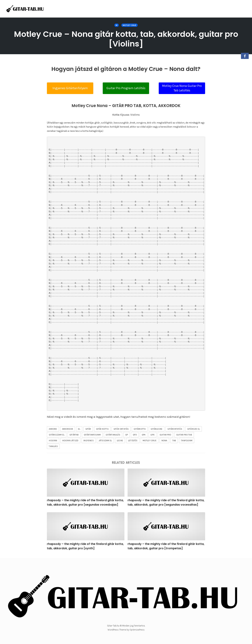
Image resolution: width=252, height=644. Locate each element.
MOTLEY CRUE (129, 25)
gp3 (135, 435)
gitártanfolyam (92, 435)
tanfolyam (187, 441)
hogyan (53, 441)
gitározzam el (57, 435)
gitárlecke (157, 429)
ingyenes (89, 441)
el (79, 429)
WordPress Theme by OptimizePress (126, 630)
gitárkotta (140, 429)
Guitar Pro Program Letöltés (126, 88)
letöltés (133, 441)
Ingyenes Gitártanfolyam (70, 88)
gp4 (144, 435)
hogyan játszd (70, 441)
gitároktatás (175, 429)
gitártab (74, 435)
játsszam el (105, 441)
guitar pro (165, 435)
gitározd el (194, 429)
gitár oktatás (121, 429)
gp (127, 435)
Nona (164, 441)
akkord (53, 429)
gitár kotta (102, 429)
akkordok (68, 429)
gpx (153, 435)
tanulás (53, 446)
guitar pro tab (184, 435)
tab (174, 441)
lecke (120, 441)
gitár (88, 429)
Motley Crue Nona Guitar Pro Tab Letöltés (182, 88)
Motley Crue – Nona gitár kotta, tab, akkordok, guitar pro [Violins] (126, 39)
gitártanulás (113, 435)
